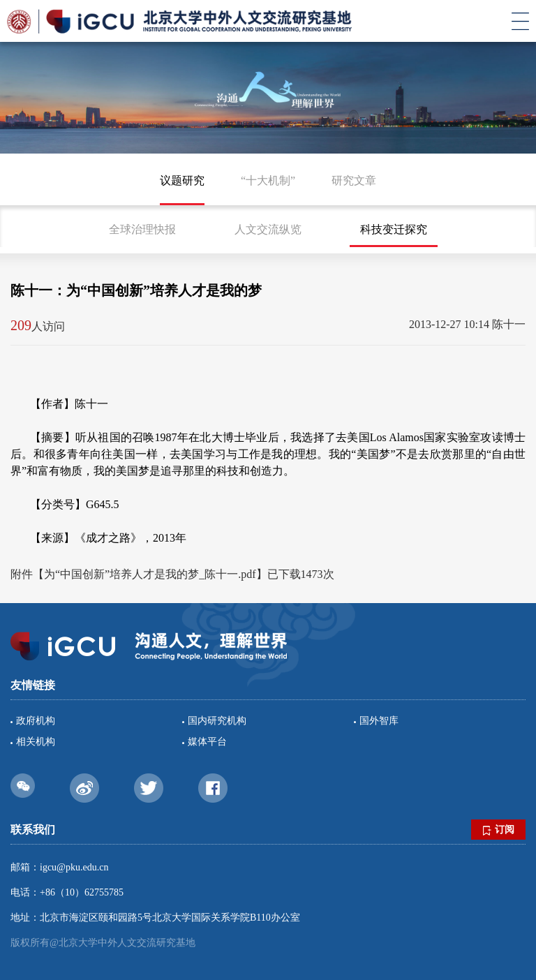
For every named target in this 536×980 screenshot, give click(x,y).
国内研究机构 (217, 721)
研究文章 (354, 180)
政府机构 (36, 721)
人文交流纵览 (268, 229)
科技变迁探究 (394, 229)
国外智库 (379, 721)
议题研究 (182, 180)
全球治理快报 (142, 229)
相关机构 (36, 742)
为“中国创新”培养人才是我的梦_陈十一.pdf (150, 574)
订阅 (499, 830)
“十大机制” (268, 180)
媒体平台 (207, 742)
